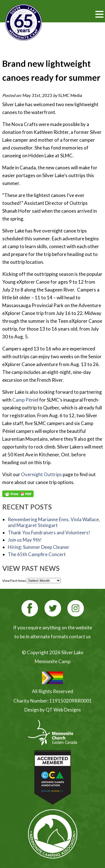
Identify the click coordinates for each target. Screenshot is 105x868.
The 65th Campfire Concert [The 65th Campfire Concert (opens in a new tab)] (37, 554)
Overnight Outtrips (41, 474)
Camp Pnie (25, 400)
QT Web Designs (63, 710)
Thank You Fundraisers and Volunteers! (49, 533)
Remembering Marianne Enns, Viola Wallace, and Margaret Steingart (54, 522)
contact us (80, 636)
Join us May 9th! (25, 540)
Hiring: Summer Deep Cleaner (39, 547)
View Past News (14, 581)
